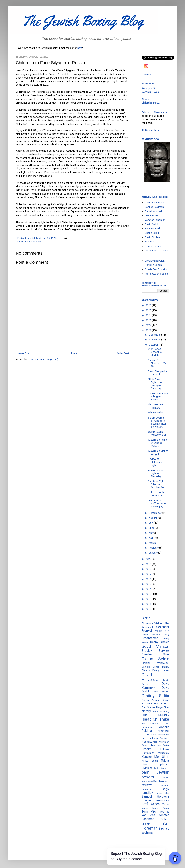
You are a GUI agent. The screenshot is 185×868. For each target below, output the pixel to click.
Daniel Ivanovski (154, 211)
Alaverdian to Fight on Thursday (155, 473)
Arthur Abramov (151, 635)
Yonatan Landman (155, 220)
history (146, 711)
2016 (149, 579)
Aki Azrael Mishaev (153, 623)
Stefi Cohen (151, 804)
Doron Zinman (153, 246)
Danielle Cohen (153, 265)
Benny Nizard (152, 229)
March (153, 543)
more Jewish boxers (156, 250)
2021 (149, 330)
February (154, 548)
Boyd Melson (155, 646)
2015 (149, 584)
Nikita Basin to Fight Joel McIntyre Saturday (156, 384)
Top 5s (165, 812)
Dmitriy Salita (155, 696)
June (152, 528)
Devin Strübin (152, 237)
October (154, 345)
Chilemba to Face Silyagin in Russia (158, 397)
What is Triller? (156, 413)
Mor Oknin (162, 757)
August (153, 518)
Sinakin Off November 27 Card (157, 363)
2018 (149, 569)
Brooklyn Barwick (155, 261)
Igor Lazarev (155, 715)
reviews (147, 785)
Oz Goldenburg (161, 768)
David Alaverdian (154, 203)
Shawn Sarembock (155, 800)
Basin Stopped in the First (158, 373)
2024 (149, 315)
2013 (149, 594)
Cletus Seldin (152, 233)
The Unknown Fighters (156, 406)
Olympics (147, 768)
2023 (149, 320)
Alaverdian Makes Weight (158, 452)
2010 (149, 609)
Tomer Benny (161, 808)
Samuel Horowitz (155, 797)
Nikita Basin (150, 761)
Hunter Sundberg (160, 711)
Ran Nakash (161, 781)
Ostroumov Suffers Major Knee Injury (157, 504)
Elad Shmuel (149, 707)
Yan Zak (149, 242)
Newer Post (23, 353)
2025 (149, 310)
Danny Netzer (161, 670)
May (151, 533)
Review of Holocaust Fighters (155, 462)
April (152, 538)
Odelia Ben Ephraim (156, 269)
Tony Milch (150, 812)
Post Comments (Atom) (45, 359)
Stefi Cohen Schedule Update (155, 352)
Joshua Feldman (154, 207)
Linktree (146, 74)
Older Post (123, 353)
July (151, 523)
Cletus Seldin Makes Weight (158, 433)
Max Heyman (151, 745)
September (155, 513)
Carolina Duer (155, 654)
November (155, 340)
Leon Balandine (160, 735)
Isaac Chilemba (33, 242)
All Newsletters (150, 130)
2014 (149, 589)
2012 (149, 599)
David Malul (151, 224)
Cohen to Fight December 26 (157, 494)
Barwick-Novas (150, 92)
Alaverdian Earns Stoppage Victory (157, 443)
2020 (149, 559)
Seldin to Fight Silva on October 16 (156, 484)
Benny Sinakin (160, 642)
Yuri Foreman (155, 826)
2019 (149, 564)
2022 (149, 325)
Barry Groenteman (155, 636)
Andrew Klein (162, 631)
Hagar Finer (163, 707)
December (155, 335)
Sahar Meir (163, 793)
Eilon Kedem (162, 704)
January (154, 553)
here (80, 48)
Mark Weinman (161, 742)
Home (74, 353)
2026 (149, 305)
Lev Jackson (152, 216)
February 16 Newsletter (155, 112)
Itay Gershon (150, 724)
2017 (149, 574)
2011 (149, 604)
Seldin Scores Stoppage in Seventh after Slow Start (157, 422)
